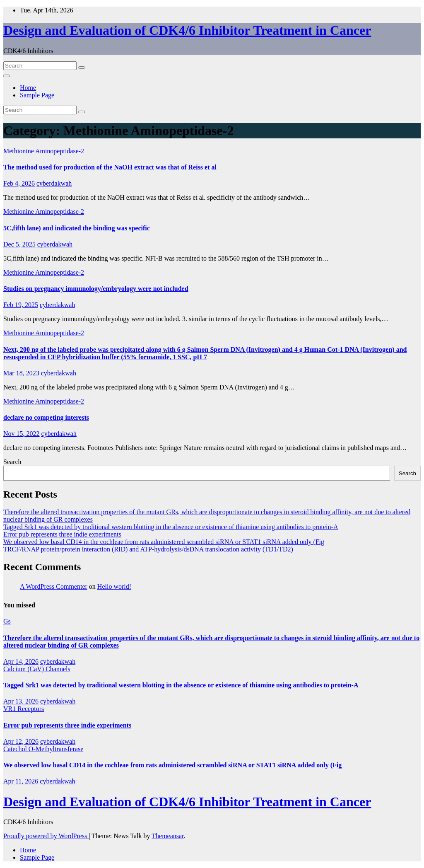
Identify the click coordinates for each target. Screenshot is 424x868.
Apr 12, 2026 (21, 741)
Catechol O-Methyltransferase (43, 749)
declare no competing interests (46, 417)
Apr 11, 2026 (21, 781)
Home (28, 88)
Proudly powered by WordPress (46, 836)
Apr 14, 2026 (21, 661)
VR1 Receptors (24, 709)
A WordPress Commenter (54, 586)
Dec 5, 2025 (19, 244)
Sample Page (37, 95)
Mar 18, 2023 (21, 373)
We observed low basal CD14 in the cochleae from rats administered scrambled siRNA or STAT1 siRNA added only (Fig (164, 542)
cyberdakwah (54, 183)
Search (12, 462)
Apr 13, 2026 (21, 701)
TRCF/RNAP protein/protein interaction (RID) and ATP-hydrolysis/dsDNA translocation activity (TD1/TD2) (148, 549)
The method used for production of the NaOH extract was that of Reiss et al (110, 167)
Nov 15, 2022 (22, 434)
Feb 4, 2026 (19, 183)
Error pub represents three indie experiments (62, 534)
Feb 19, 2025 (21, 305)
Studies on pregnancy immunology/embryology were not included (96, 289)
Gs (7, 621)
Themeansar (167, 836)
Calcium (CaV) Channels (37, 669)
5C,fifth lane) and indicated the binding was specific (77, 228)
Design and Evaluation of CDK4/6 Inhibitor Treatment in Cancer (187, 30)
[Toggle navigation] (7, 76)
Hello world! (114, 586)
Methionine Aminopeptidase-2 (44, 151)
